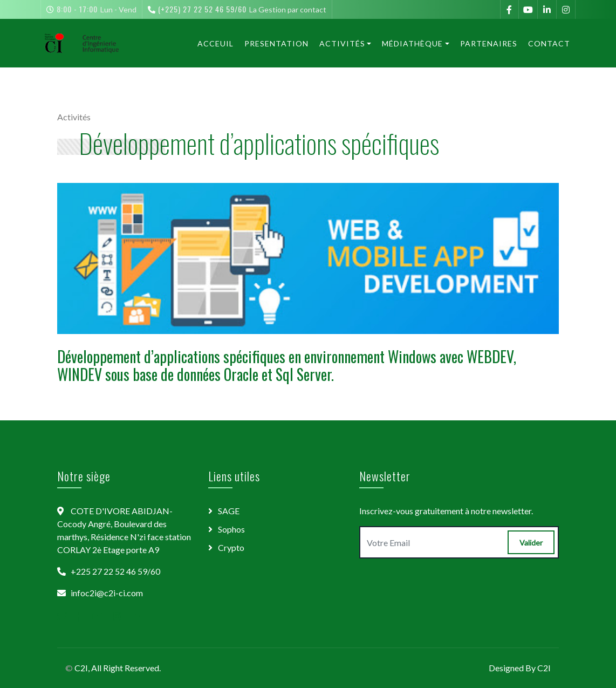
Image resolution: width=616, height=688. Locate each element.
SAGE (229, 511)
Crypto (231, 547)
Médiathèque (412, 43)
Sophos (231, 529)
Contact (549, 43)
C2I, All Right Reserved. (118, 668)
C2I (544, 668)
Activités (342, 43)
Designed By (513, 668)
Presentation (276, 43)
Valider (531, 543)
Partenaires (489, 43)
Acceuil (215, 43)
